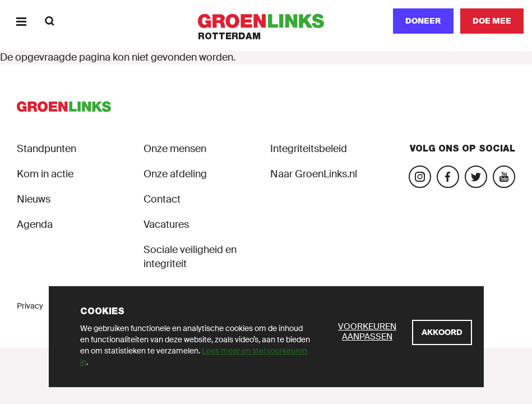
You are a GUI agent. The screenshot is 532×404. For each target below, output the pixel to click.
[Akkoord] (442, 332)
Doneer (423, 21)
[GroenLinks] (266, 21)
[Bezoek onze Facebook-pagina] (448, 177)
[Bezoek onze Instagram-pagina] (420, 177)
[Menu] (21, 21)
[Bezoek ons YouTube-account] (504, 177)
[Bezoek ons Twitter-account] (476, 177)
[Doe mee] (492, 21)
